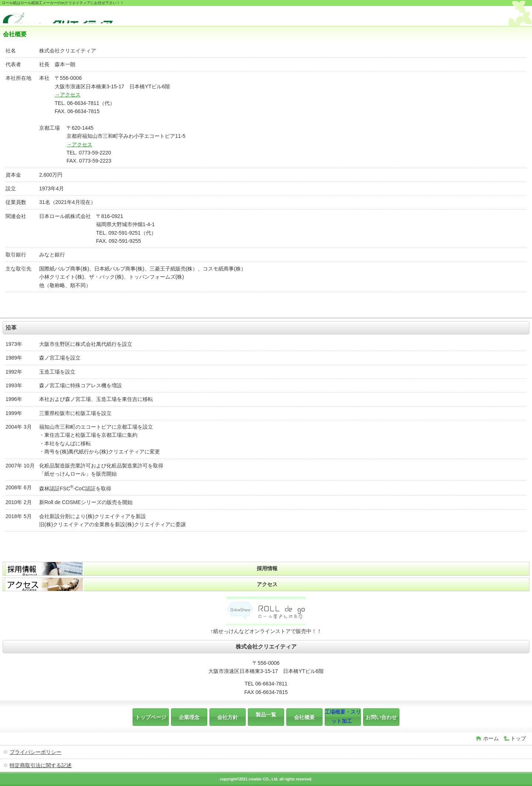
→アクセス (68, 95)
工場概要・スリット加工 (343, 716)
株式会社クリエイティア (58, 17)
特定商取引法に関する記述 (41, 765)
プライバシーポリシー (35, 752)
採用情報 (267, 568)
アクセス (267, 584)
